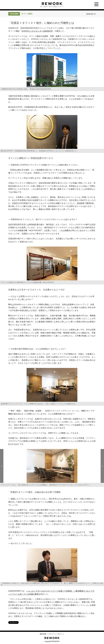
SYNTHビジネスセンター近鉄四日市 (37, 31)
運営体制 (43, 634)
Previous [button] (2, 466)
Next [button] (102, 466)
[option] (52, 72)
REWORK (52, 638)
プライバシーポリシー (56, 634)
